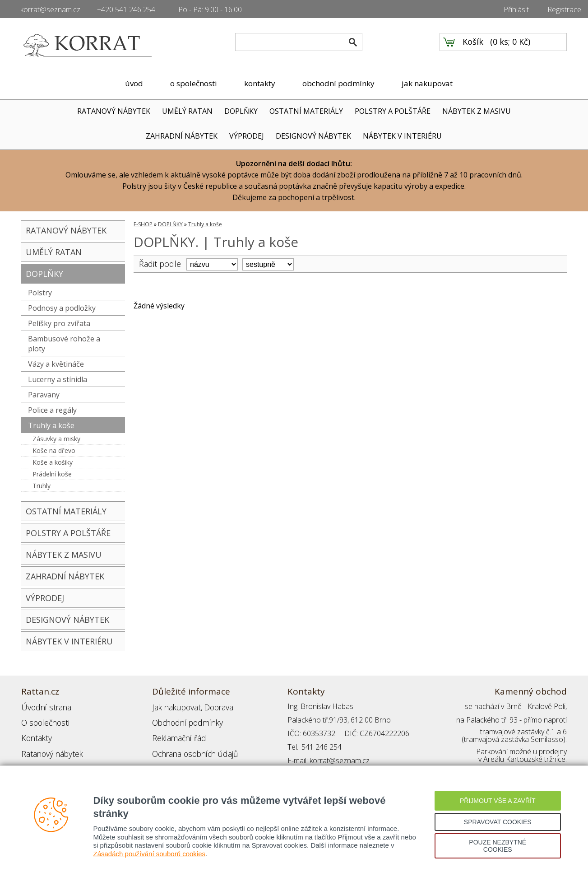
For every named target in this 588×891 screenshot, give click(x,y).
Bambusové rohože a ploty (64, 344)
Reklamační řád (176, 733)
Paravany (44, 395)
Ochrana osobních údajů (192, 747)
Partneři (34, 760)
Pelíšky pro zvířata (59, 323)
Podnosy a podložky (62, 308)
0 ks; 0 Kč (510, 46)
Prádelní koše (52, 474)
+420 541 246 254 (126, 9)
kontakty (260, 83)
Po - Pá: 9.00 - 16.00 (210, 9)
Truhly (42, 486)
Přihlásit (516, 9)
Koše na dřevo (54, 450)
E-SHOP (143, 224)
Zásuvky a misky (56, 439)
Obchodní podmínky (184, 720)
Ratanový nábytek (49, 747)
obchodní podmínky (338, 83)
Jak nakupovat (174, 706)
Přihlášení (167, 760)
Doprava (213, 706)
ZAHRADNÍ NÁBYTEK (182, 136)
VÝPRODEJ (247, 136)
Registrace (564, 9)
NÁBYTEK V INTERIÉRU (402, 136)
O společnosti (43, 720)
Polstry (40, 293)
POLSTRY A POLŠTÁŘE (393, 111)
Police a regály (52, 410)
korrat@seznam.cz (50, 9)
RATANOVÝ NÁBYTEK (114, 111)
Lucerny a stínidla (58, 379)
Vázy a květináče (56, 364)
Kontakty (35, 733)
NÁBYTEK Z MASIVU (477, 111)
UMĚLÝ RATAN (187, 111)
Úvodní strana (44, 706)
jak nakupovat (427, 83)
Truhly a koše (51, 425)
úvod (134, 83)
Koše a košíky (53, 462)
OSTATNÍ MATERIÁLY (306, 111)
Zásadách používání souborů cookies (150, 854)
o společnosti (194, 83)
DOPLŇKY (241, 111)
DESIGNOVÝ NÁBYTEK (313, 136)
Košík (473, 46)
